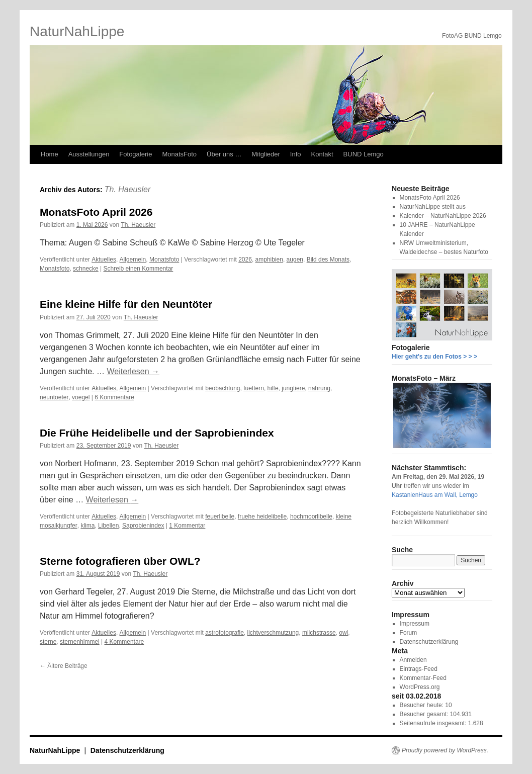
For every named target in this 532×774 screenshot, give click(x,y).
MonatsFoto (179, 154)
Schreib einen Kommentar (139, 269)
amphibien (269, 260)
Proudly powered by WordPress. (445, 750)
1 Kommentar (187, 526)
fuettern (254, 388)
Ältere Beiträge (64, 666)
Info (296, 154)
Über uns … (224, 154)
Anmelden (413, 660)
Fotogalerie (136, 154)
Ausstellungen (89, 154)
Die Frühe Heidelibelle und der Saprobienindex (157, 433)
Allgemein (133, 260)
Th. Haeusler (128, 189)
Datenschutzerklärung (429, 642)
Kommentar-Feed (423, 678)
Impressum (415, 624)
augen (295, 260)
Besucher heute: (423, 705)
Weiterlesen (133, 371)
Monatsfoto (164, 260)
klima (87, 526)
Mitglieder (265, 154)
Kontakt (322, 154)
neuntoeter (54, 397)
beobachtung (223, 388)
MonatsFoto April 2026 (96, 212)
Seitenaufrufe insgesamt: (434, 723)
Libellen (108, 526)
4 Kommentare (124, 642)
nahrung (319, 388)
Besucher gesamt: (425, 714)
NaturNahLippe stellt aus (433, 207)
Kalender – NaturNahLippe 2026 (443, 216)
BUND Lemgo (364, 154)
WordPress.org (420, 687)
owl (343, 633)
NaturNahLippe (77, 31)
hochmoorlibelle (311, 517)
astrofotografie (225, 633)
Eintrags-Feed (419, 669)
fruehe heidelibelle (262, 517)
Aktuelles (104, 260)
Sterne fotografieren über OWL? (120, 561)
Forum (409, 633)
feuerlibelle (220, 517)
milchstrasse (319, 633)
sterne (48, 642)
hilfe (273, 388)
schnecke (86, 269)
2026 (245, 260)
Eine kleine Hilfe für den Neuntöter (126, 304)
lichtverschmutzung (273, 633)
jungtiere (293, 388)
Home (50, 154)
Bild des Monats (328, 260)
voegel (81, 397)
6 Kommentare (114, 397)
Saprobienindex (143, 526)
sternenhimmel (80, 642)
